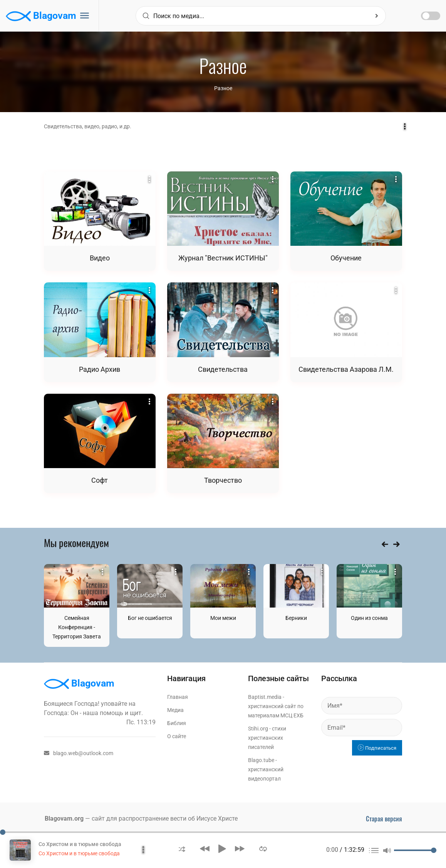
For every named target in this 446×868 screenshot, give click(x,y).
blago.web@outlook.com (79, 753)
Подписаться (377, 748)
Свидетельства (223, 369)
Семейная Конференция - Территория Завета (77, 627)
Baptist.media (265, 697)
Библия (177, 723)
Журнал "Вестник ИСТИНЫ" (223, 258)
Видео (100, 258)
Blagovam (41, 16)
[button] (182, 849)
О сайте (177, 736)
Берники (296, 618)
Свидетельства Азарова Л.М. (346, 369)
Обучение (346, 258)
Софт (100, 480)
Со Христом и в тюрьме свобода (80, 844)
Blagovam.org (64, 818)
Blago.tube (261, 760)
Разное (223, 88)
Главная (178, 697)
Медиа (175, 710)
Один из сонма (369, 618)
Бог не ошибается (150, 618)
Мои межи (223, 618)
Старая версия (384, 819)
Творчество (223, 480)
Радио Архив (100, 369)
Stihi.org (258, 729)
